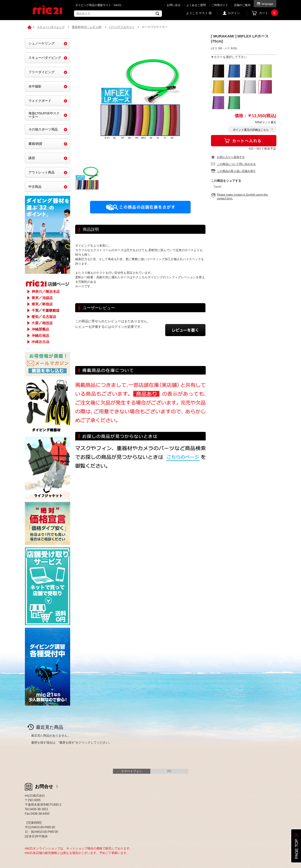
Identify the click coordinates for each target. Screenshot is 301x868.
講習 (32, 158)
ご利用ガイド (220, 5)
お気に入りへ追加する (231, 157)
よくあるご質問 (196, 5)
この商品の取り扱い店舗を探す (236, 171)
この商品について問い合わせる (236, 164)
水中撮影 (35, 86)
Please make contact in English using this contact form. (242, 196)
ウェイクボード (40, 101)
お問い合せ (174, 5)
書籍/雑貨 (35, 144)
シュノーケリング (41, 43)
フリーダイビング (41, 72)
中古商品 (35, 187)
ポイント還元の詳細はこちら (251, 130)
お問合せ (44, 787)
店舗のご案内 (242, 5)
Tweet (218, 187)
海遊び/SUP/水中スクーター (44, 115)
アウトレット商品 (41, 172)
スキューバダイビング (45, 58)
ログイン (234, 13)
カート (268, 13)
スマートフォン (132, 771)
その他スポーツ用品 (43, 129)
